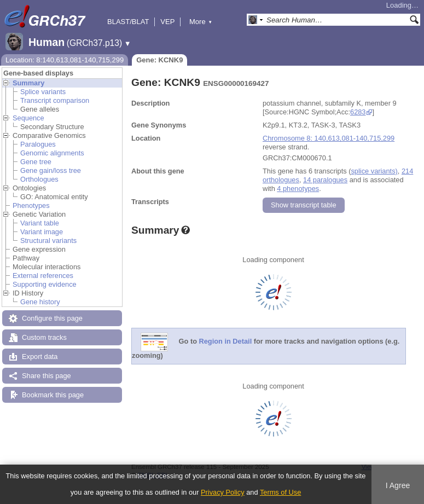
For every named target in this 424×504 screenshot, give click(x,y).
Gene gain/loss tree (51, 170)
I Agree (398, 485)
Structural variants (48, 241)
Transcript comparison (55, 100)
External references (43, 276)
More (201, 22)
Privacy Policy (223, 492)
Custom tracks (44, 337)
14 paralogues (325, 180)
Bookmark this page (53, 395)
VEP (167, 22)
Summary (28, 83)
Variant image (42, 232)
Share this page (47, 376)
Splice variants (43, 92)
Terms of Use (280, 492)
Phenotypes (31, 205)
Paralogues (38, 144)
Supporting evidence (45, 284)
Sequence (28, 118)
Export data (40, 357)
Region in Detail (226, 342)
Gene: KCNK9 (159, 60)
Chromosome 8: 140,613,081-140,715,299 (329, 138)
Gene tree (36, 162)
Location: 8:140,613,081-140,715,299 (65, 60)
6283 (358, 112)
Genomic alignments (52, 153)
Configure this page (52, 318)
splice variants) (374, 171)
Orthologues (39, 179)
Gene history (40, 302)
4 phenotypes (298, 189)
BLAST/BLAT (128, 22)
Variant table (40, 223)
